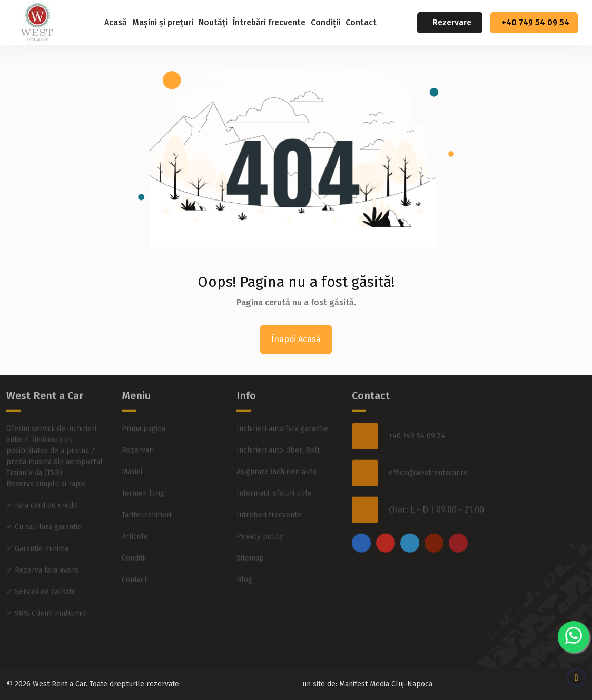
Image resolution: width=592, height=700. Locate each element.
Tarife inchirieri (146, 499)
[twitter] (410, 527)
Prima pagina (144, 413)
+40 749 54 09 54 (535, 22)
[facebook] (361, 527)
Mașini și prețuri (163, 22)
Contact (361, 22)
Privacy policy (260, 521)
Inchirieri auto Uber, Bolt (278, 434)
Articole (135, 521)
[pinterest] (458, 527)
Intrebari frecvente (269, 499)
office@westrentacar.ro (428, 458)
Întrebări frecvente (269, 22)
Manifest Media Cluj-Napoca (386, 684)
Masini (132, 456)
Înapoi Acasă (296, 339)
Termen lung (143, 478)
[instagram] (386, 527)
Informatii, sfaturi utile (274, 478)
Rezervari (138, 434)
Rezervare (452, 22)
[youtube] (434, 527)
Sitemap (250, 542)
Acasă (116, 22)
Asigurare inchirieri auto (277, 456)
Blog (244, 564)
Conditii (134, 542)
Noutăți (213, 22)
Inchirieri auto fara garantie (282, 413)
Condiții (325, 22)
